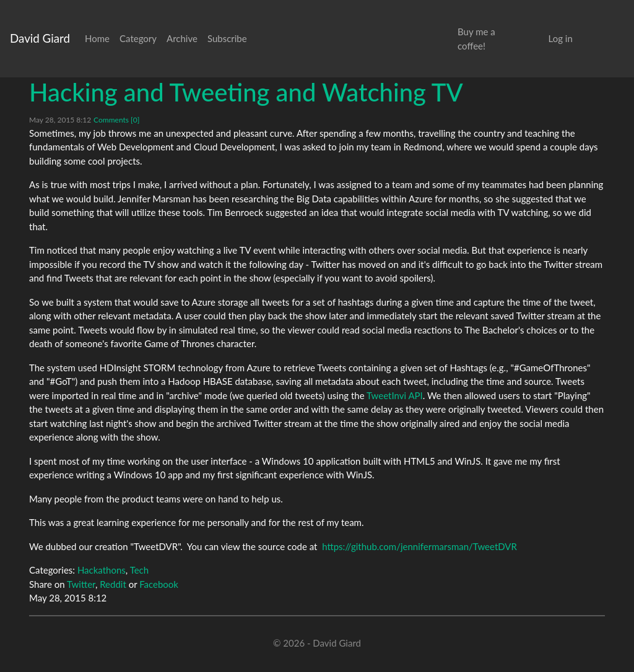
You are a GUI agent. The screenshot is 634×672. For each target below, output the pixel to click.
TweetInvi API (395, 395)
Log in (561, 38)
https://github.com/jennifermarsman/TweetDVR (419, 546)
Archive (182, 38)
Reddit (113, 584)
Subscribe (227, 38)
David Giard (40, 38)
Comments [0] (116, 120)
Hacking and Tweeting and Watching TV (246, 92)
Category (138, 38)
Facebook (159, 584)
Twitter (81, 584)
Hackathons (102, 570)
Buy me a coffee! (476, 39)
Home (97, 38)
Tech (139, 570)
